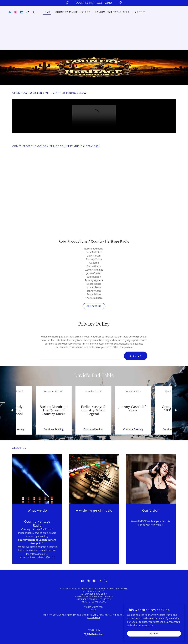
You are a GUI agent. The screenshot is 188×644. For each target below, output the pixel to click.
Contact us (94, 306)
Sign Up (136, 356)
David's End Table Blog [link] (112, 12)
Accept (155, 634)
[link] (10, 12)
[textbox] (80, 356)
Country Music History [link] (73, 12)
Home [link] (47, 12)
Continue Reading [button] (35, 430)
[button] (140, 12)
